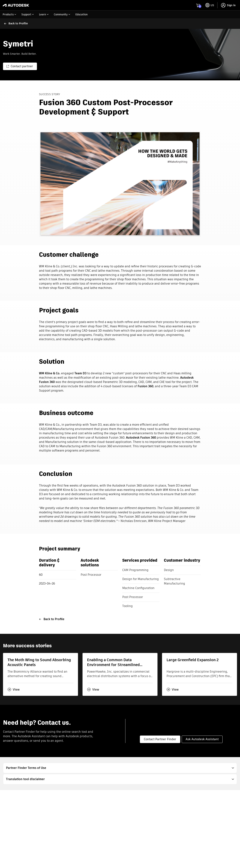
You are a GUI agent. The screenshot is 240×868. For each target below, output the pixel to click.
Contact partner (20, 66)
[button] (120, 768)
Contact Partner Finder (160, 739)
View (14, 689)
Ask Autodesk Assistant (202, 739)
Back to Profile (52, 619)
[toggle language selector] (210, 5)
